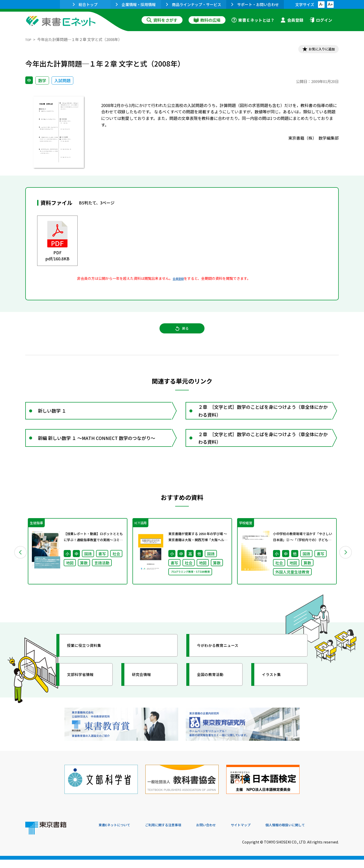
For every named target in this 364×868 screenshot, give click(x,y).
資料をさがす (162, 20)
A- (321, 4)
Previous (18, 568)
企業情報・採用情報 (136, 4)
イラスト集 (276, 693)
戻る (182, 334)
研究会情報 (146, 693)
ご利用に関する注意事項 (175, 834)
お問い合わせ (224, 834)
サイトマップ (263, 834)
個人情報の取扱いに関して (314, 834)
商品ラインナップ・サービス (194, 4)
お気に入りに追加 (317, 50)
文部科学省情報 (85, 693)
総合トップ (85, 4)
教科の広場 (207, 20)
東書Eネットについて (118, 834)
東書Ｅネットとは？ (253, 20)
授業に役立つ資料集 (90, 664)
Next (346, 568)
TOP (29, 39)
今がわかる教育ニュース (224, 664)
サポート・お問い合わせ (255, 4)
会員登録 (292, 20)
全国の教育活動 (215, 693)
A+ (330, 4)
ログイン (321, 20)
